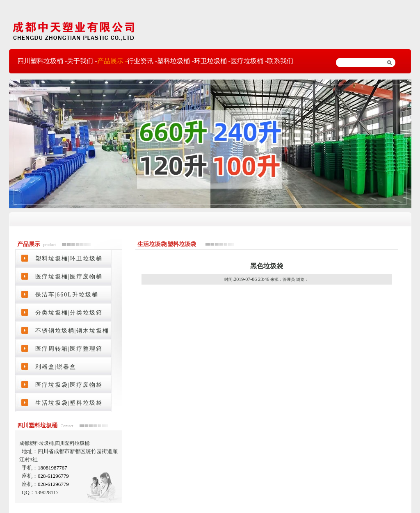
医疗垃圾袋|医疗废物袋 (69, 385)
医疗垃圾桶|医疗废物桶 (69, 277)
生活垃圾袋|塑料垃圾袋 (69, 403)
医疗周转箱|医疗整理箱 (69, 349)
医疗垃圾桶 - (249, 61)
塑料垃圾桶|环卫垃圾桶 (69, 259)
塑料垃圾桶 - (175, 61)
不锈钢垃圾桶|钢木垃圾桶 (72, 331)
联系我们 (280, 61)
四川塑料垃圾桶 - (42, 61)
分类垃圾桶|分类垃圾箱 (69, 313)
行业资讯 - (142, 61)
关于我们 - (82, 61)
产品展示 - (112, 61)
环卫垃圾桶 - (212, 61)
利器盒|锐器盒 (56, 367)
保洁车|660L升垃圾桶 (67, 295)
